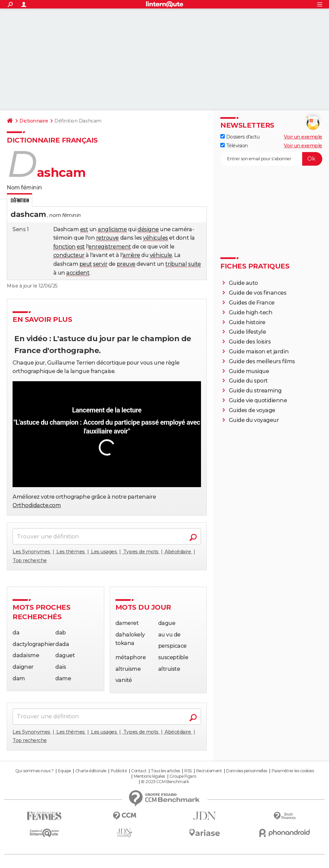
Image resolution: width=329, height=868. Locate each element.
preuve (126, 264)
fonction (65, 247)
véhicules (156, 238)
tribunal (176, 264)
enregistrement (109, 247)
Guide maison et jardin (259, 352)
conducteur (69, 255)
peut (86, 264)
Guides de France (252, 303)
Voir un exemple (303, 137)
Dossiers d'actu (240, 137)
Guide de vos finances (258, 293)
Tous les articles (165, 771)
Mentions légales (149, 776)
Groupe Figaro (183, 776)
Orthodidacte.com (37, 505)
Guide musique (249, 371)
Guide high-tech (251, 312)
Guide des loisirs (250, 342)
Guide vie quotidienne (258, 400)
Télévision (234, 146)
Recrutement (209, 771)
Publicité (119, 771)
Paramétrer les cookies (293, 771)
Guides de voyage (252, 410)
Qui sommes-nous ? (34, 771)
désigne (148, 229)
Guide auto (243, 283)
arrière (131, 255)
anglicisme (112, 229)
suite (195, 264)
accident (78, 273)
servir (100, 264)
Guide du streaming (255, 391)
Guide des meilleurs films (262, 361)
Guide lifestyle (248, 332)
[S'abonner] (271, 159)
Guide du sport (248, 381)
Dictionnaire (34, 121)
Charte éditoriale (91, 771)
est (84, 229)
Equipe (65, 771)
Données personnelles (246, 771)
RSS (188, 771)
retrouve (107, 238)
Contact (139, 771)
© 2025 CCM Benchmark (165, 782)
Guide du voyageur (254, 420)
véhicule (161, 255)
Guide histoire (247, 322)
